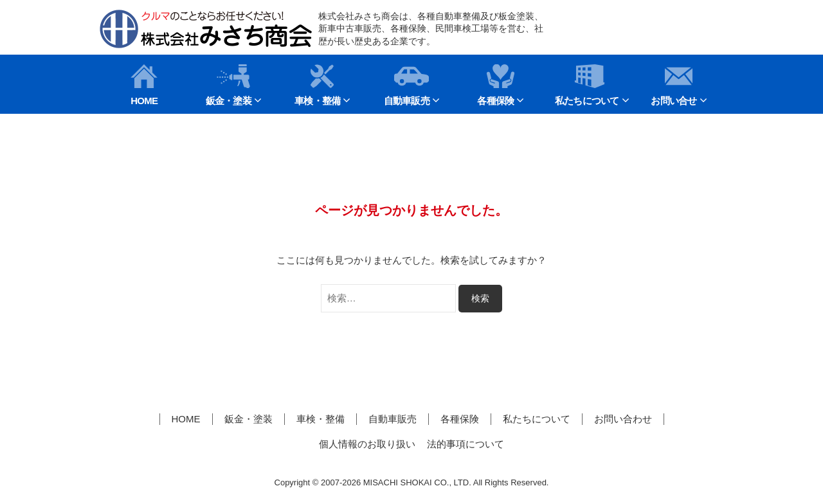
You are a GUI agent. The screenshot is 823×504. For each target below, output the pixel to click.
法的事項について (466, 444)
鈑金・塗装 (229, 85)
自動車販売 (407, 85)
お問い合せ (674, 85)
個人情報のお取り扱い (367, 444)
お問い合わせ (623, 419)
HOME (144, 85)
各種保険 (496, 85)
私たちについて (587, 85)
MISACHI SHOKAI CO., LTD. (417, 482)
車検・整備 (317, 85)
